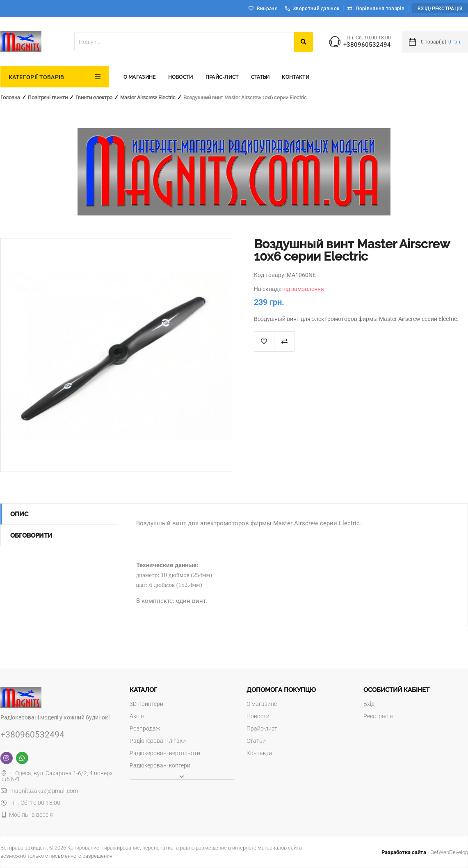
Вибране (267, 9)
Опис (19, 514)
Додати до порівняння (285, 341)
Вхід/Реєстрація (440, 9)
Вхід (369, 704)
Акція (137, 716)
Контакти (295, 77)
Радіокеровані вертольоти (165, 753)
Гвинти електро (94, 98)
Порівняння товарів (380, 9)
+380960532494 (367, 45)
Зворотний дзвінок (312, 9)
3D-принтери (146, 704)
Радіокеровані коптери (160, 765)
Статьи (260, 77)
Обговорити (31, 536)
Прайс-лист (222, 77)
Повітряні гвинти (48, 98)
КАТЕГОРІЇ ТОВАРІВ (37, 77)
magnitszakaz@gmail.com (39, 791)
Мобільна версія (31, 815)
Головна (10, 98)
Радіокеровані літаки (158, 741)
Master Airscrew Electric (148, 98)
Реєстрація (378, 716)
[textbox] (184, 42)
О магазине (140, 77)
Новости (181, 77)
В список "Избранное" (264, 341)
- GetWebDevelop (425, 852)
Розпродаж (145, 728)
